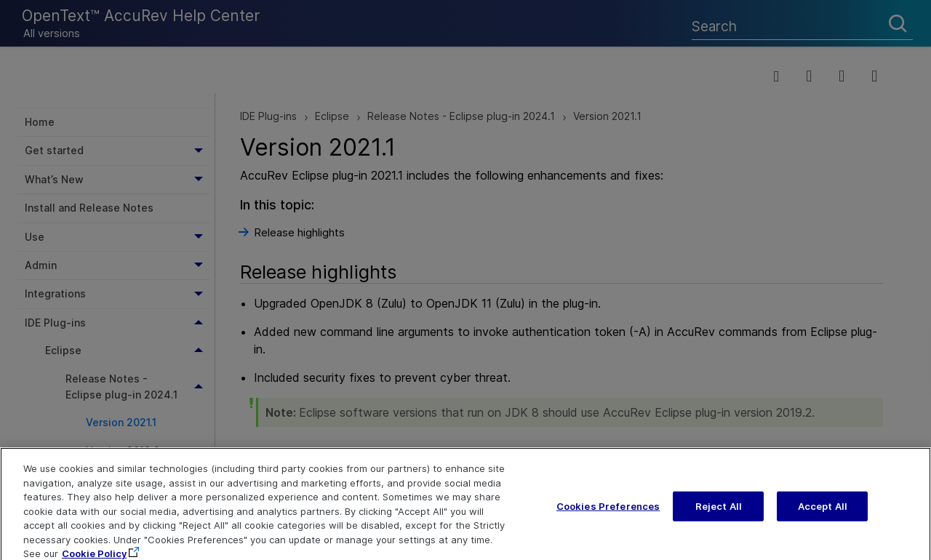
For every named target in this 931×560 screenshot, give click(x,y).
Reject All (719, 516)
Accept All (823, 516)
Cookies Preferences (608, 516)
